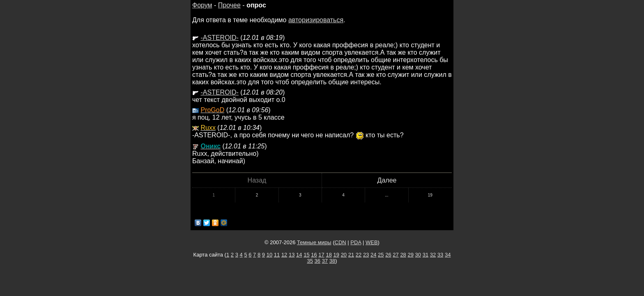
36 (317, 261)
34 (448, 255)
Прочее (229, 5)
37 (325, 261)
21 (351, 255)
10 (269, 255)
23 (366, 255)
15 (306, 255)
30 (418, 255)
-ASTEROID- (219, 38)
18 (329, 255)
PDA (356, 242)
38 (332, 261)
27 (396, 255)
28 (403, 255)
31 (425, 255)
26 (388, 255)
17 (321, 255)
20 (344, 255)
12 (284, 255)
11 (277, 255)
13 (292, 255)
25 (381, 255)
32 (433, 255)
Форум (202, 5)
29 (410, 255)
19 (430, 195)
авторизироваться (316, 20)
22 (359, 255)
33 (440, 255)
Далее (387, 180)
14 (299, 255)
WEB (372, 242)
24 (373, 255)
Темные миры (314, 242)
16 (314, 255)
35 (310, 261)
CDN (340, 242)
